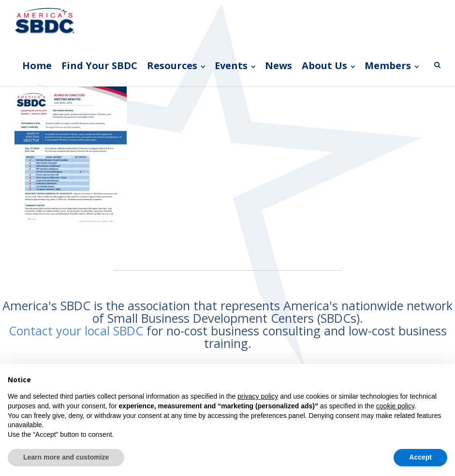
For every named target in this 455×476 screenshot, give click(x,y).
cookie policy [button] (395, 406)
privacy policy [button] (258, 396)
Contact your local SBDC (76, 331)
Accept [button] (420, 457)
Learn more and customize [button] (66, 457)
